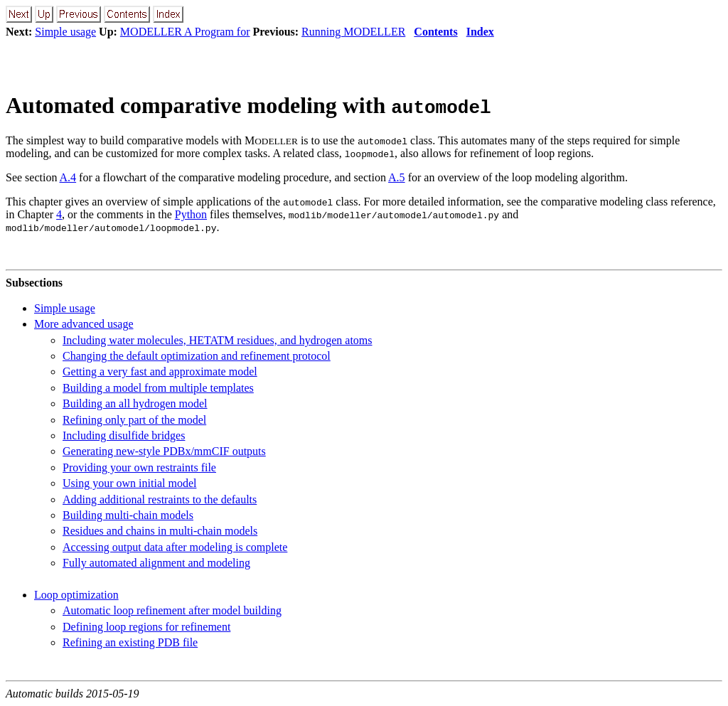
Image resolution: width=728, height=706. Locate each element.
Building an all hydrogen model (135, 403)
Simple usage (65, 32)
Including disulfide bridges (124, 435)
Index (480, 32)
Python (191, 214)
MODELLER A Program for (185, 32)
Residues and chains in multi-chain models (160, 531)
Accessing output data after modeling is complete (175, 547)
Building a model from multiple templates (158, 388)
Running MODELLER (353, 32)
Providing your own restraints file (139, 467)
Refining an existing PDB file (130, 642)
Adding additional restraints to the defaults (160, 499)
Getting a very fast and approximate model (160, 371)
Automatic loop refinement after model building (172, 610)
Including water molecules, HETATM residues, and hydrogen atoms (218, 340)
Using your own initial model (129, 483)
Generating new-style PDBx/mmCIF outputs (164, 451)
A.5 (397, 177)
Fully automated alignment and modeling (156, 563)
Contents (435, 32)
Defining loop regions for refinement (146, 627)
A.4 (68, 177)
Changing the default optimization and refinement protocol (197, 356)
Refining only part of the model (134, 420)
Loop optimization (76, 595)
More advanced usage (84, 324)
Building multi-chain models (128, 515)
